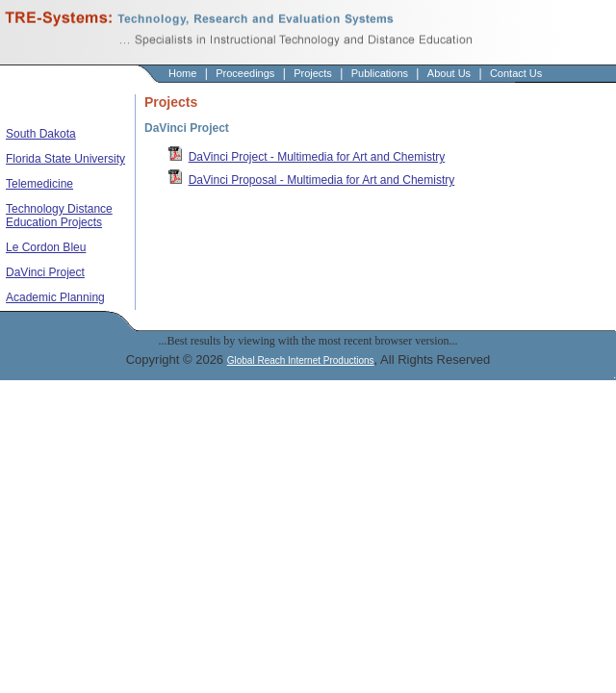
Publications (380, 73)
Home (182, 73)
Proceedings (245, 73)
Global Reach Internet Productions (301, 360)
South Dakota (41, 134)
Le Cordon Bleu (46, 247)
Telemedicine (39, 184)
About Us (449, 73)
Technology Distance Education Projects (59, 216)
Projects (313, 73)
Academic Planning (55, 297)
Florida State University (65, 159)
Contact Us (516, 73)
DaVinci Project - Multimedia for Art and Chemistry (317, 157)
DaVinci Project (45, 272)
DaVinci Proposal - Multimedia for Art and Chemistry (322, 180)
